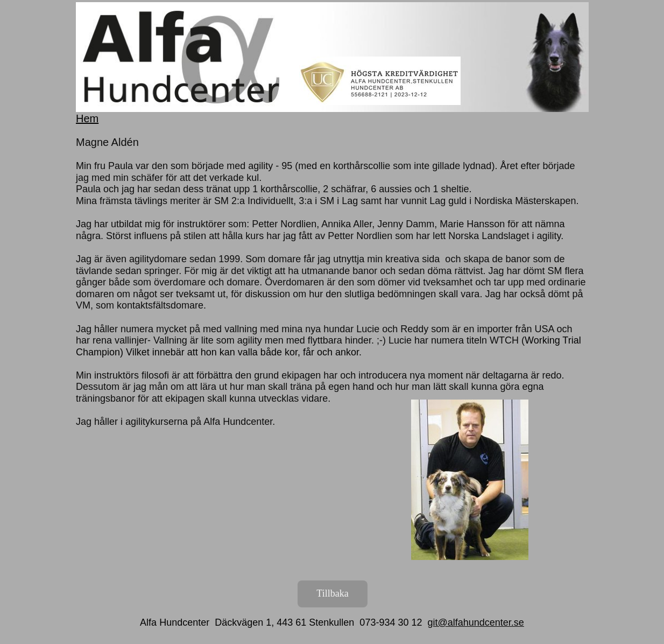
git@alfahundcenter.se (475, 622)
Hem (87, 118)
